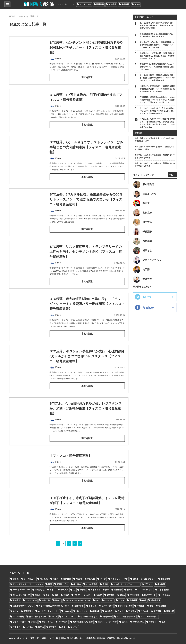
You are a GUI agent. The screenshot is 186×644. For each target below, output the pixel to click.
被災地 (41, 627)
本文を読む (87, 77)
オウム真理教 (92, 584)
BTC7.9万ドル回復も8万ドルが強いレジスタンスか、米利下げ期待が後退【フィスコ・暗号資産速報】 (86, 414)
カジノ (16, 611)
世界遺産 (162, 606)
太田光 (99, 595)
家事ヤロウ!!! (63, 584)
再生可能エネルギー (38, 616)
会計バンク (79, 606)
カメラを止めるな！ (89, 616)
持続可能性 (134, 595)
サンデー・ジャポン (83, 595)
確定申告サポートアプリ (23, 606)
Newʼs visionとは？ (18, 638)
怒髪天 (55, 579)
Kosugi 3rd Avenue (21, 590)
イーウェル (63, 622)
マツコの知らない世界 (126, 616)
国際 (107, 590)
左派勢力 (17, 627)
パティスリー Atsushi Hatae (78, 600)
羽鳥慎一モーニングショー (144, 579)
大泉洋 (66, 595)
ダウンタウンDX (125, 606)
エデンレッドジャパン (107, 622)
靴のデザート (150, 595)
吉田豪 (16, 579)
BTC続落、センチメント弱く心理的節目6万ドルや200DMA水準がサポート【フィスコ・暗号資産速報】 (86, 48)
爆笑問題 (111, 595)
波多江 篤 (46, 600)
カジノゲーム (48, 622)
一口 (97, 600)
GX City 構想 (18, 616)
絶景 (63, 627)
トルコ (54, 616)
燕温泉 (38, 595)
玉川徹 (105, 584)
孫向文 (125, 622)
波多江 (58, 600)
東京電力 (53, 627)
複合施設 (161, 584)
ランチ (137, 4)
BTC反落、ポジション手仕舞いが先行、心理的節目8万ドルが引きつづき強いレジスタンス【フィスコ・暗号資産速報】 (87, 362)
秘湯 (144, 600)
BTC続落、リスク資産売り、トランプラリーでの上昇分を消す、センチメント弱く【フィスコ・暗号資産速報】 (86, 257)
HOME (12, 16)
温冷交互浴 (156, 600)
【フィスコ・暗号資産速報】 (71, 461)
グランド (149, 584)
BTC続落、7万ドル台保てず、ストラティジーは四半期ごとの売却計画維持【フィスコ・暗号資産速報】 (86, 153)
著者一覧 (35, 638)
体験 (56, 595)
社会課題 (113, 4)
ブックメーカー (19, 622)
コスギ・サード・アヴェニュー (126, 584)
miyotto (67, 611)
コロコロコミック (145, 590)
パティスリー (31, 600)
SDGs (122, 595)
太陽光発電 (165, 579)
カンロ (120, 611)
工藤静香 (133, 600)
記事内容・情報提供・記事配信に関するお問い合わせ (111, 638)
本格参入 (109, 611)
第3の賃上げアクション (83, 622)
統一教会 (77, 584)
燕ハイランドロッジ (21, 595)
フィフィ (74, 627)
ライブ (52, 590)
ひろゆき (145, 611)
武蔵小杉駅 (40, 590)
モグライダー (107, 606)
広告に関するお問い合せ (72, 638)
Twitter (147, 297)
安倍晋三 (17, 600)
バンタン (153, 622)
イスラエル (165, 595)
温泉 (48, 595)
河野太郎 (170, 611)
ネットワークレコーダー (48, 611)
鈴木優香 (67, 579)
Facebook (148, 308)
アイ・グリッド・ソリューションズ (28, 584)
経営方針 (96, 611)
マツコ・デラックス (149, 616)
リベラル (29, 627)
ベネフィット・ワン (119, 579)
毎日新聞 (157, 611)
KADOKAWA (138, 622)
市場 (151, 606)
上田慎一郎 (107, 616)
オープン (64, 590)
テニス (34, 622)
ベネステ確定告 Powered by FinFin (54, 606)
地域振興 (100, 4)
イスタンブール (69, 616)
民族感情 (118, 590)
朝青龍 (130, 590)
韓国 (50, 584)
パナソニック (82, 611)
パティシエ (109, 600)
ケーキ (122, 600)
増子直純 (44, 579)
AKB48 (79, 579)
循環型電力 (28, 611)
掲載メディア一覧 (50, 638)
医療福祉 (125, 4)
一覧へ (172, 175)
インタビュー (85, 4)
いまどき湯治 (163, 590)
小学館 (83, 590)
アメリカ (132, 611)
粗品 (163, 622)
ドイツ (103, 579)
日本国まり (95, 590)
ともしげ (93, 606)
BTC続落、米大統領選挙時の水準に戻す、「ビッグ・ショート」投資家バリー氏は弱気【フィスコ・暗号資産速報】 (85, 310)
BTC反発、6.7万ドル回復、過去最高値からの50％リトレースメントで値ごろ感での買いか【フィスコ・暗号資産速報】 (86, 205)
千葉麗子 (141, 606)
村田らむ (91, 579)
